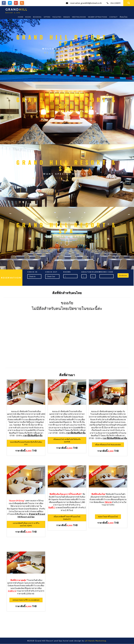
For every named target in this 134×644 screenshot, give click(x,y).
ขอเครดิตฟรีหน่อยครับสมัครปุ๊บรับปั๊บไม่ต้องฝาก (26, 443)
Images (67, 17)
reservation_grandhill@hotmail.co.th (85, 3)
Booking (37, 17)
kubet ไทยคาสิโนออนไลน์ (108, 517)
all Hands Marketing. (96, 641)
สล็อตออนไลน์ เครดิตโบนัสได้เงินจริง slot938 (67, 441)
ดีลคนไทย (124, 17)
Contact (113, 17)
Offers (47, 17)
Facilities (57, 17)
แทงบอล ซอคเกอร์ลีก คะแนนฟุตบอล (26, 600)
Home (21, 17)
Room (28, 17)
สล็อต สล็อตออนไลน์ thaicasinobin (108, 445)
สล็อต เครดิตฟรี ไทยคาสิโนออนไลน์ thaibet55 (67, 518)
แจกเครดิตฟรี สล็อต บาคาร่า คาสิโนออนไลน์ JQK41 (26, 525)
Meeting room (79, 17)
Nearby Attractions (98, 17)
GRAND (17, 11)
